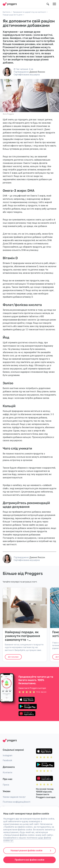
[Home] (10, 4)
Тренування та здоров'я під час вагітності (29, 12)
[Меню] (54, 4)
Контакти (7, 772)
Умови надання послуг (14, 797)
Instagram (8, 755)
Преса (6, 785)
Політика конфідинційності (17, 802)
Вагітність (7, 12)
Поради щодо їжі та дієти (13, 15)
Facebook (7, 760)
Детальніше (13, 657)
